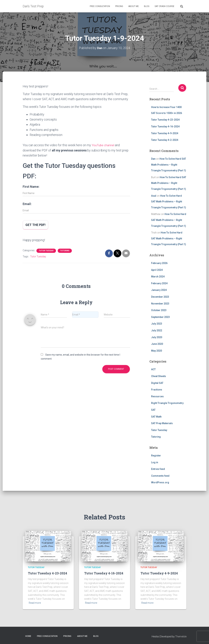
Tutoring (65, 250)
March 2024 (158, 276)
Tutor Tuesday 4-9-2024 (165, 133)
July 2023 (157, 323)
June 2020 (157, 344)
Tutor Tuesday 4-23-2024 (165, 120)
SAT (153, 410)
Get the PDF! (35, 224)
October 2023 (159, 310)
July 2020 (157, 337)
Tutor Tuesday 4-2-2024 (165, 140)
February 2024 (159, 283)
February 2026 (159, 263)
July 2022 (157, 330)
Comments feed (160, 476)
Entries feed (158, 469)
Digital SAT (157, 383)
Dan (153, 159)
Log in (155, 462)
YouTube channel (103, 145)
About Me (134, 6)
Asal (154, 196)
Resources (157, 396)
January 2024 (159, 290)
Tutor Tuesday (46, 250)
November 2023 (160, 303)
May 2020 (157, 351)
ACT (153, 369)
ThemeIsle (181, 636)
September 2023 (160, 317)
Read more (35, 603)
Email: (27, 204)
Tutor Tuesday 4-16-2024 (165, 126)
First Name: (31, 186)
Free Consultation (100, 6)
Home (28, 636)
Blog (147, 6)
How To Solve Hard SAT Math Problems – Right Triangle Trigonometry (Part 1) (169, 164)
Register (156, 455)
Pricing (119, 6)
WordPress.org (160, 482)
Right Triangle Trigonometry (167, 403)
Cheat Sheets (159, 376)
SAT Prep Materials (162, 423)
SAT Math (156, 416)
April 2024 (157, 270)
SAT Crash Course (164, 6)
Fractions (157, 389)
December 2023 (160, 297)
